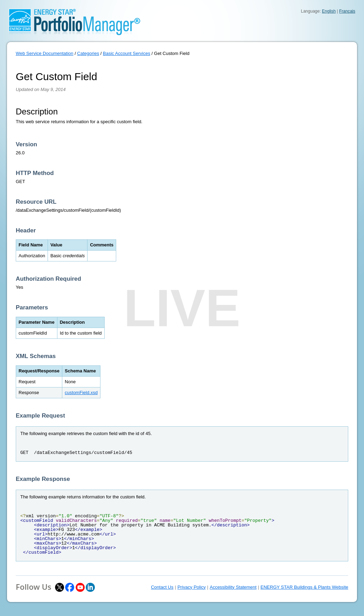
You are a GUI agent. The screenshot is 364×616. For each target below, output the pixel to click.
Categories (88, 53)
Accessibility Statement (233, 587)
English (329, 11)
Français (347, 11)
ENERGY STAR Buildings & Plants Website (304, 587)
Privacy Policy (192, 587)
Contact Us (162, 587)
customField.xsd (81, 393)
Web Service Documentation (45, 53)
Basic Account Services (127, 53)
